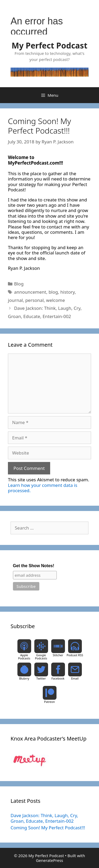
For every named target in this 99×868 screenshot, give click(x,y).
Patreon (49, 702)
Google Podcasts (41, 657)
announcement (30, 292)
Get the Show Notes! (34, 566)
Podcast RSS (75, 655)
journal (15, 300)
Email (75, 678)
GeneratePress (49, 860)
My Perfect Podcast (49, 45)
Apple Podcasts (24, 657)
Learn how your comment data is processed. (43, 488)
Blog (19, 284)
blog (53, 292)
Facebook (58, 678)
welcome (56, 300)
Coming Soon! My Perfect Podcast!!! (48, 828)
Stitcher (58, 655)
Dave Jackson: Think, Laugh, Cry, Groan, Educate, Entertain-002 (44, 818)
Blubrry (24, 678)
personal (35, 300)
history (67, 292)
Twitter (41, 678)
